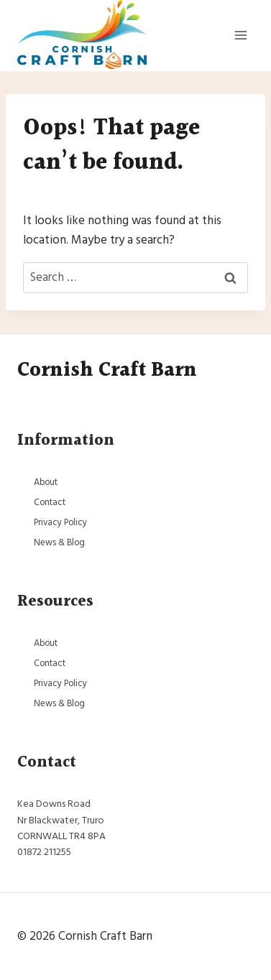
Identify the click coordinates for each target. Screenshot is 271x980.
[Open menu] (240, 36)
